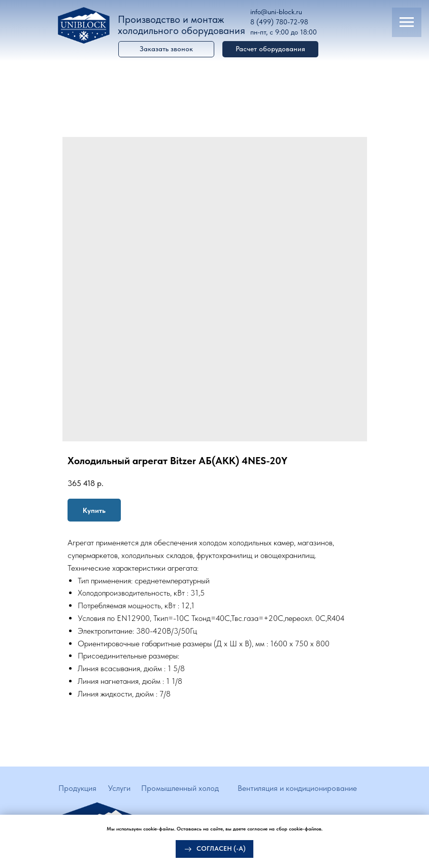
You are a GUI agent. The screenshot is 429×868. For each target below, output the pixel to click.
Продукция (77, 788)
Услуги (119, 788)
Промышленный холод (180, 788)
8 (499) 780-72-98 (279, 22)
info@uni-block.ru (276, 12)
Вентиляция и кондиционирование (297, 788)
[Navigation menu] (407, 22)
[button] (270, 49)
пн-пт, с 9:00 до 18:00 (284, 32)
